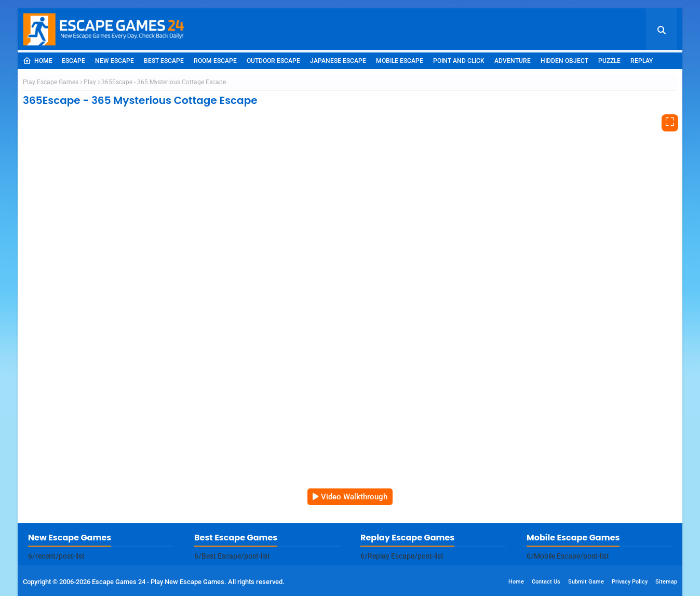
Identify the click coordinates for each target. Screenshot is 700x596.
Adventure (513, 61)
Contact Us (546, 582)
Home (38, 61)
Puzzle (609, 61)
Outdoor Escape (273, 61)
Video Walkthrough (354, 497)
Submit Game (586, 582)
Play (90, 82)
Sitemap (666, 582)
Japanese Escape (338, 61)
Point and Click (459, 61)
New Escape (115, 61)
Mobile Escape (400, 61)
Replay (642, 61)
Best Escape (164, 61)
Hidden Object (564, 61)
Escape (73, 61)
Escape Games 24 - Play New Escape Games (158, 582)
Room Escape (215, 61)
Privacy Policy (630, 582)
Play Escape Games (51, 82)
